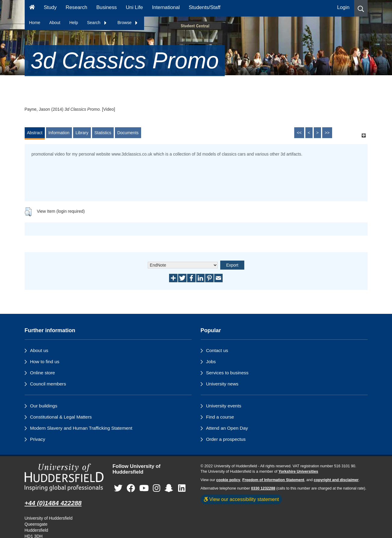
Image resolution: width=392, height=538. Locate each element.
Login (343, 7)
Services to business (227, 373)
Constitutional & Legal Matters (61, 417)
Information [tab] (59, 133)
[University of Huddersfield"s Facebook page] (131, 488)
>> (327, 133)
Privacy (38, 439)
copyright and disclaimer (336, 480)
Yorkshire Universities (298, 472)
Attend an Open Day (227, 428)
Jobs (211, 362)
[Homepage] (32, 8)
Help (74, 23)
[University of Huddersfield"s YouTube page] (144, 488)
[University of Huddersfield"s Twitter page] (118, 488)
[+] (364, 136)
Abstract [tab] (35, 133)
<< (299, 133)
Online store (43, 373)
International (166, 7)
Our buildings (44, 406)
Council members (48, 384)
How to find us (45, 362)
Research (76, 7)
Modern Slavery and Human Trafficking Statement (81, 428)
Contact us (217, 350)
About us (39, 350)
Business (106, 7)
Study (50, 7)
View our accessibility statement (241, 499)
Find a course (220, 417)
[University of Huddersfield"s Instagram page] (157, 488)
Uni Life (134, 7)
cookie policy (228, 480)
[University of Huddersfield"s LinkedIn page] (182, 488)
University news (222, 384)
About (55, 23)
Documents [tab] (128, 133)
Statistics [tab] (103, 133)
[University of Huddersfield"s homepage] (64, 477)
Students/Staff (205, 7)
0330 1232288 (263, 488)
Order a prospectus (226, 439)
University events (224, 406)
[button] (361, 8)
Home (35, 23)
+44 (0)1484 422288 (53, 503)
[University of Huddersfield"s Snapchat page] (170, 488)
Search (97, 23)
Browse (128, 23)
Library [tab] (82, 133)
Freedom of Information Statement (273, 480)
